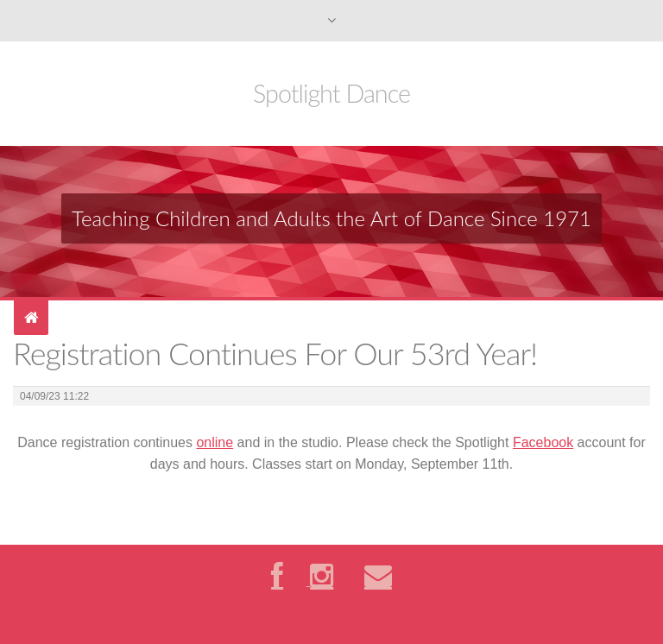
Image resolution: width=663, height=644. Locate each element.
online (215, 442)
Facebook (543, 442)
